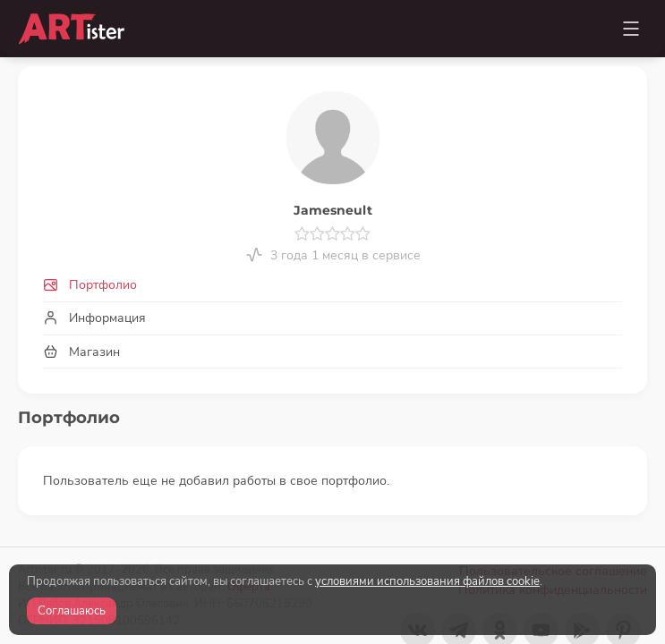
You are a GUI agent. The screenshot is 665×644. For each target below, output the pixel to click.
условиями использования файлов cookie (427, 581)
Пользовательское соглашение (553, 553)
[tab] (332, 286)
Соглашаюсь (72, 611)
